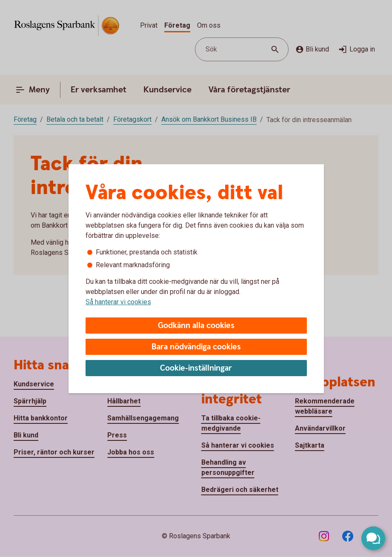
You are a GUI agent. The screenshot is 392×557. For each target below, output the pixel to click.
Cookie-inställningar (196, 368)
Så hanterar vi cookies (118, 302)
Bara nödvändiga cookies (196, 347)
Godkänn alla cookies (196, 326)
